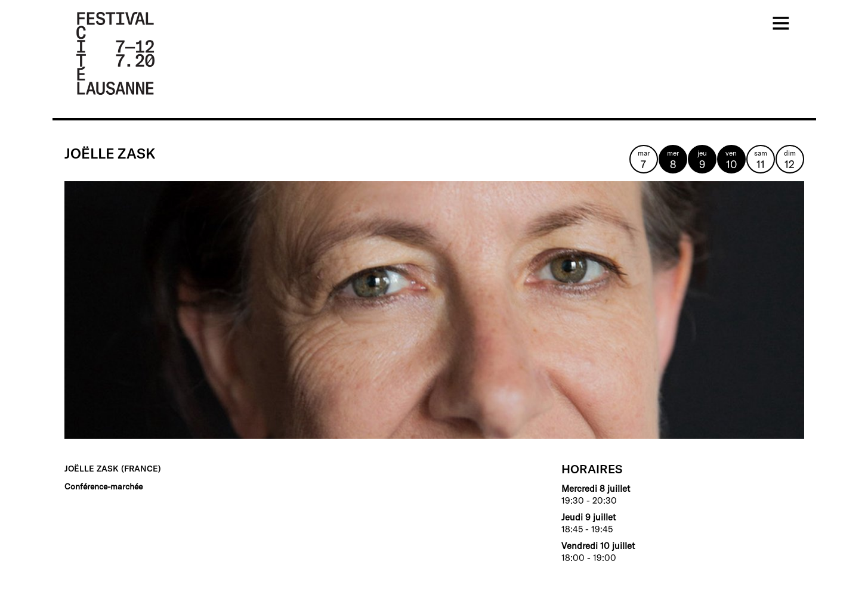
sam (761, 160)
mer (673, 160)
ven (731, 160)
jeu (702, 160)
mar (644, 160)
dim (790, 160)
